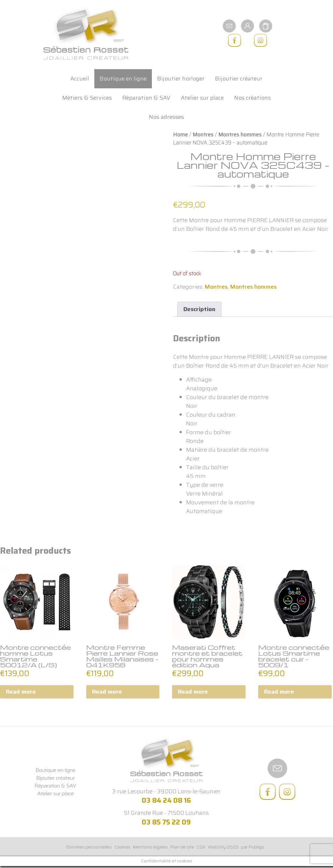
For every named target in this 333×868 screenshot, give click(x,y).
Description (199, 309)
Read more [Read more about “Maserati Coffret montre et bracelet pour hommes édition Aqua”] (193, 692)
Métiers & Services (87, 98)
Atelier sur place (202, 98)
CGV (201, 847)
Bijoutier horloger (181, 79)
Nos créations (253, 98)
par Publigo (253, 847)
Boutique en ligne (123, 79)
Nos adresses (166, 117)
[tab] (199, 309)
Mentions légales (150, 847)
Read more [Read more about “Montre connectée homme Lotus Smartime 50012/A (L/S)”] (21, 692)
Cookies (122, 847)
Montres (203, 134)
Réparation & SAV (146, 98)
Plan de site (182, 847)
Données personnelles (89, 847)
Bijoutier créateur (239, 79)
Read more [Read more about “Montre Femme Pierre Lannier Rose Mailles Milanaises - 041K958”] (107, 692)
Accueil (80, 79)
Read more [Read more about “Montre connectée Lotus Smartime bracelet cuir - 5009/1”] (279, 692)
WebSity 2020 (223, 847)
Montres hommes (240, 134)
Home (180, 134)
